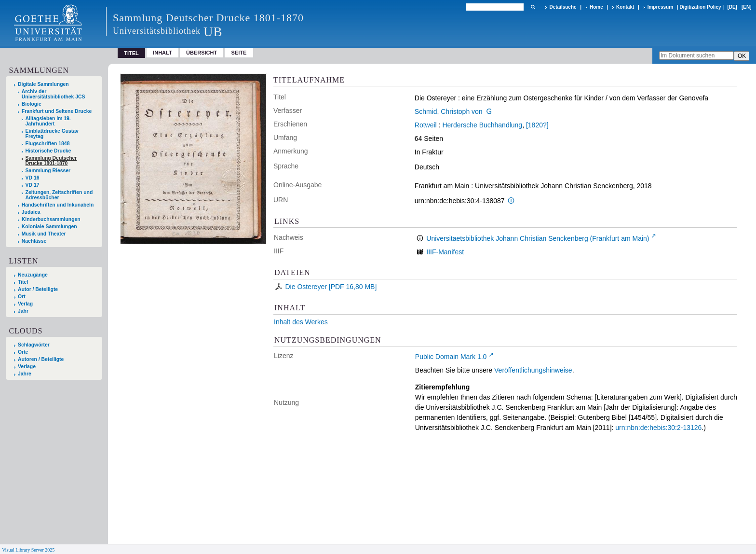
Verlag (25, 304)
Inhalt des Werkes (301, 322)
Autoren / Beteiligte (41, 359)
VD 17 (33, 185)
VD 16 (33, 178)
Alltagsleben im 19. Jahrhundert (48, 121)
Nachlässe (34, 241)
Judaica (31, 212)
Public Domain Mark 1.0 (451, 357)
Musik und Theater (44, 234)
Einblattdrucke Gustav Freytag (52, 134)
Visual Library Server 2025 (28, 550)
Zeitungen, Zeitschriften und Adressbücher (59, 195)
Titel (23, 282)
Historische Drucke (48, 151)
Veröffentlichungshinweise (533, 370)
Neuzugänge (33, 275)
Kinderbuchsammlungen (51, 219)
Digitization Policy (700, 7)
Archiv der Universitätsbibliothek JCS (54, 94)
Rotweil (426, 125)
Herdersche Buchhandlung (482, 125)
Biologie (32, 104)
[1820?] (537, 125)
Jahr (23, 311)
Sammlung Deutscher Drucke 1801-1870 (51, 161)
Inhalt (162, 53)
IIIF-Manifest (445, 252)
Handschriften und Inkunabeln (58, 205)
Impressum (660, 7)
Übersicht (202, 53)
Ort (22, 297)
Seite (239, 53)
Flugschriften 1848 (48, 144)
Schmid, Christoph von (449, 111)
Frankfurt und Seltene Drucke (57, 111)
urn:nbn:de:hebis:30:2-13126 (658, 428)
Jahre (25, 374)
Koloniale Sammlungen (49, 227)
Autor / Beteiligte (38, 289)
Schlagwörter (34, 345)
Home (596, 7)
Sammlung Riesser (48, 171)
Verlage (27, 367)
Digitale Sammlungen (43, 84)
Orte (23, 352)
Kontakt (625, 7)
